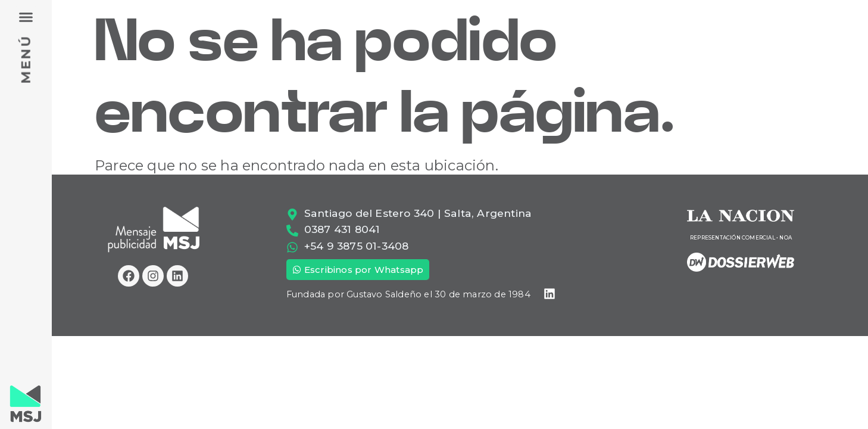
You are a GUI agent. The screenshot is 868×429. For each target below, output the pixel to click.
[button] (26, 17)
